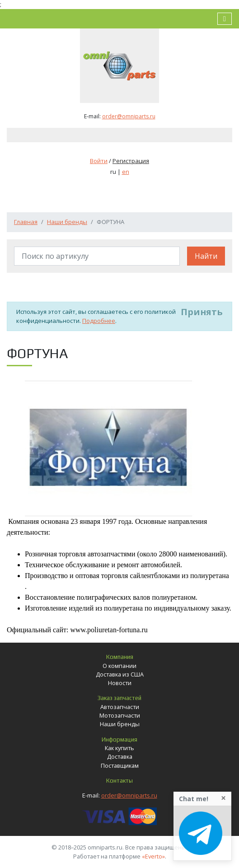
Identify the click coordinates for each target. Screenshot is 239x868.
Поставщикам (120, 765)
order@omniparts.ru (129, 116)
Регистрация (131, 161)
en (126, 172)
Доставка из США (120, 674)
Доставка (120, 756)
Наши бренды (67, 222)
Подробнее (99, 321)
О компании (119, 666)
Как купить (119, 748)
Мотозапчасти (120, 715)
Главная (26, 222)
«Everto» (153, 856)
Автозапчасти (120, 707)
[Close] (223, 798)
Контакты (119, 781)
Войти (99, 161)
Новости (120, 683)
